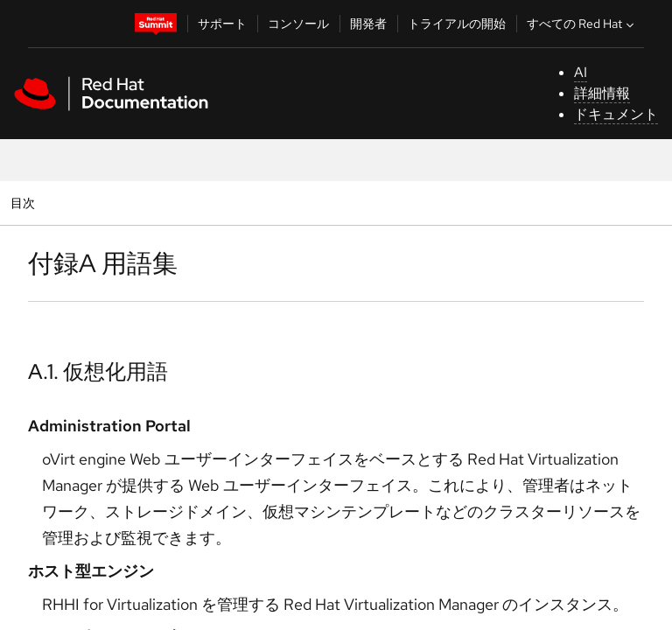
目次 (25, 203)
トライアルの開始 (457, 24)
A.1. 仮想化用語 (98, 371)
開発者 (368, 24)
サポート (222, 24)
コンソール (298, 24)
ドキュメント (616, 114)
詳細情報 (602, 93)
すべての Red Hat (582, 24)
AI (581, 72)
